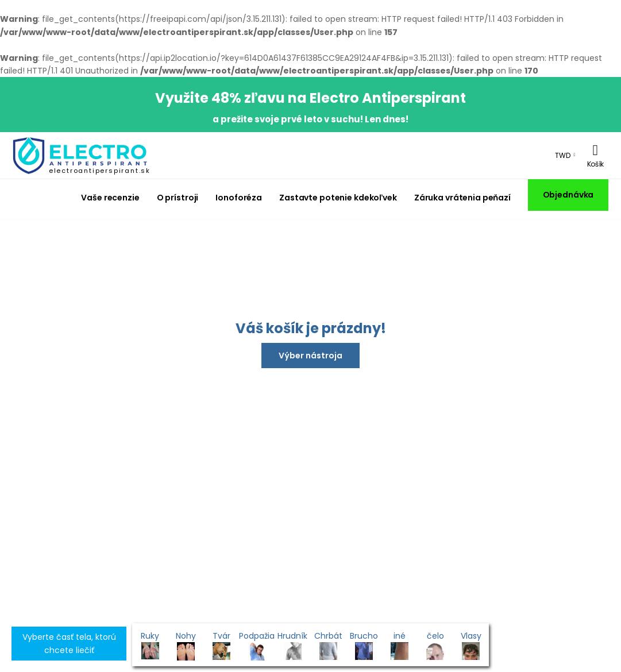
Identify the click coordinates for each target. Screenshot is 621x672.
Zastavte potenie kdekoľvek (338, 198)
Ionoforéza (239, 198)
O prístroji (178, 198)
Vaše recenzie (110, 198)
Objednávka (568, 195)
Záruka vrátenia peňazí (462, 198)
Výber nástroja (310, 356)
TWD (563, 155)
